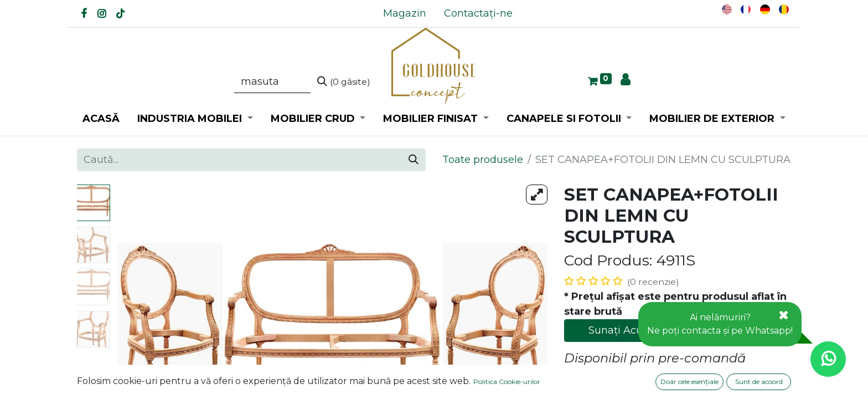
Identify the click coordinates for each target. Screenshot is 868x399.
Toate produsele (483, 160)
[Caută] (344, 82)
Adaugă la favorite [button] (618, 381)
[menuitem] (405, 14)
